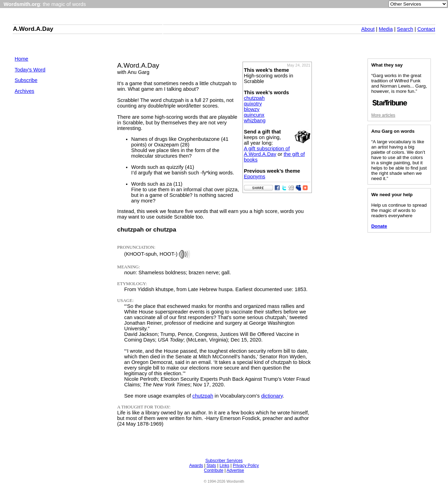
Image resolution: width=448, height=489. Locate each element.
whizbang (255, 120)
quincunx (254, 115)
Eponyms (255, 177)
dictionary (272, 396)
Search (405, 29)
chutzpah (254, 98)
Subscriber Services (224, 461)
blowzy (252, 109)
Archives (24, 91)
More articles (383, 115)
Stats (211, 466)
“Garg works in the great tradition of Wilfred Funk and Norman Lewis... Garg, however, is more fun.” (399, 89)
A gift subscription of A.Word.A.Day (267, 151)
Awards (196, 466)
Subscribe (26, 80)
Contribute (214, 470)
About (368, 29)
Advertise (235, 470)
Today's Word (30, 70)
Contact (426, 29)
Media (386, 29)
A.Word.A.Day (33, 29)
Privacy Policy (246, 466)
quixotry (253, 104)
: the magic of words (45, 4)
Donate (379, 226)
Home (22, 59)
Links (224, 466)
